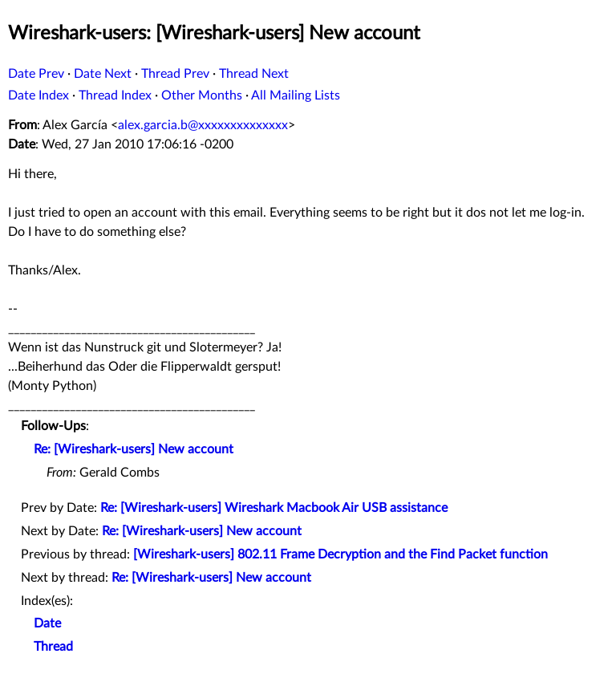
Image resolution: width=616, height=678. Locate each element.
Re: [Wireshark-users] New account (134, 449)
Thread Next (254, 74)
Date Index (38, 95)
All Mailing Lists (296, 95)
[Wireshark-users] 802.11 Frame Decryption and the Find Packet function (340, 554)
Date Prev (36, 74)
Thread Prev (175, 74)
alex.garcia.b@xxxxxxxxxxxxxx (203, 125)
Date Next (103, 74)
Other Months (202, 95)
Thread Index (115, 95)
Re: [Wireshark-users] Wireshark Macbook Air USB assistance (274, 508)
